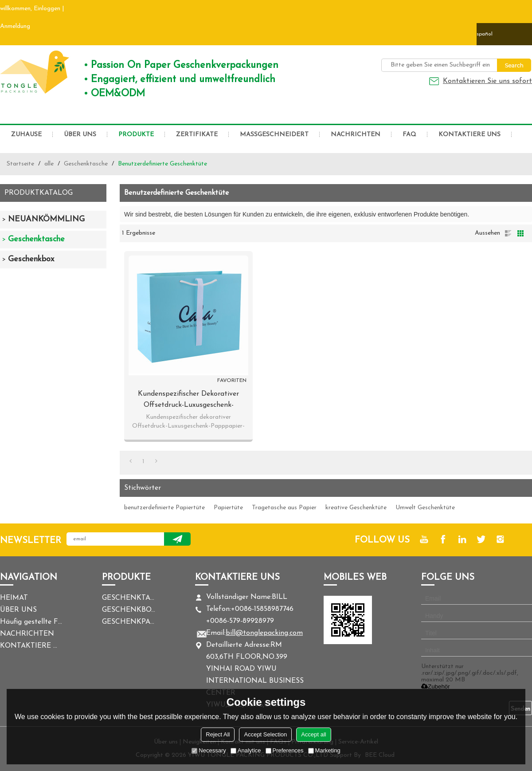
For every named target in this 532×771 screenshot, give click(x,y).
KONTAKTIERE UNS (469, 135)
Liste (508, 233)
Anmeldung (15, 26)
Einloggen (47, 9)
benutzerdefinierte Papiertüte (164, 508)
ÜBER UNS (80, 135)
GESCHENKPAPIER (129, 622)
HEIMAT (14, 598)
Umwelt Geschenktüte (425, 508)
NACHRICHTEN (356, 135)
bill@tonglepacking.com (264, 633)
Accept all (313, 734)
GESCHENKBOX (129, 610)
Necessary (209, 750)
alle (49, 164)
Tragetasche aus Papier (284, 508)
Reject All (218, 734)
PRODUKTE (136, 135)
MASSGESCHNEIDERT (274, 135)
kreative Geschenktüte (356, 508)
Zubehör (436, 686)
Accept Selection (265, 734)
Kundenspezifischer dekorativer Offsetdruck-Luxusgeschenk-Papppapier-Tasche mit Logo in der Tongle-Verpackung (188, 401)
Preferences (285, 750)
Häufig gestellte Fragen (31, 622)
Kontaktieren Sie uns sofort (487, 81)
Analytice (246, 750)
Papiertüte (228, 508)
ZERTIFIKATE (197, 135)
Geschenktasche (86, 164)
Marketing (324, 750)
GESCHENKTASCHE (129, 598)
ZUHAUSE (26, 135)
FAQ (409, 135)
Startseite (20, 164)
